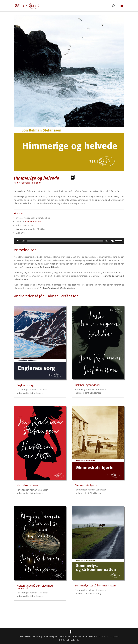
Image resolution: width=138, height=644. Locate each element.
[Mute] (113, 241)
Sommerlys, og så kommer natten (95, 585)
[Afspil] (18, 241)
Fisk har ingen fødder (88, 385)
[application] (69, 241)
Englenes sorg (25, 385)
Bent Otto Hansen (34, 222)
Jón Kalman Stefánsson (29, 183)
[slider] (65, 241)
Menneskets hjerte (86, 485)
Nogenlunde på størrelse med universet (35, 587)
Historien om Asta (28, 485)
